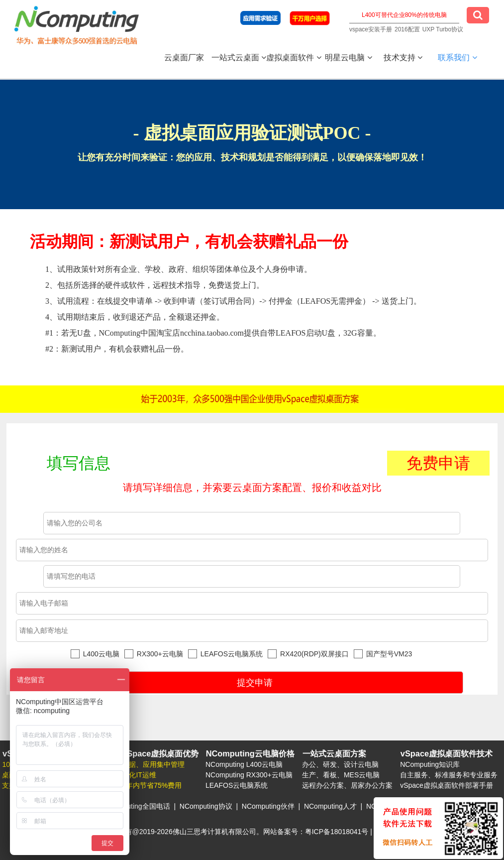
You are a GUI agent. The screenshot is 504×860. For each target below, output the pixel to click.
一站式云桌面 (239, 58)
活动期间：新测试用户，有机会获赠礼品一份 (189, 242)
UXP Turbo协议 (443, 29)
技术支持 (403, 58)
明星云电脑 (348, 58)
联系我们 (457, 58)
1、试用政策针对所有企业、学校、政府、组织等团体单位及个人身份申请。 (267, 311)
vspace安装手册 (371, 29)
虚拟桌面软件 (294, 58)
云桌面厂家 (184, 58)
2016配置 (407, 29)
